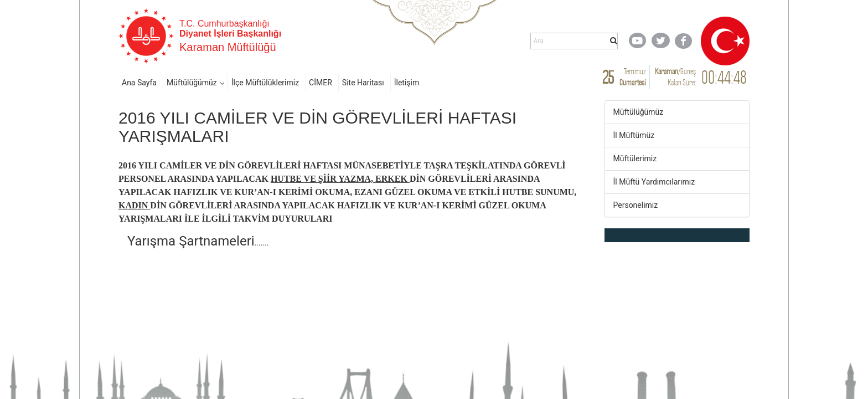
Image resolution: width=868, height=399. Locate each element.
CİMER (321, 83)
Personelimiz (636, 205)
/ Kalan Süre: (675, 77)
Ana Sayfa (139, 83)
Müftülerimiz (635, 158)
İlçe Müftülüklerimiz (265, 83)
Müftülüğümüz (192, 83)
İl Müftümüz (634, 135)
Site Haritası (363, 83)
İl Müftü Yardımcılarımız (654, 182)
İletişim (407, 83)
